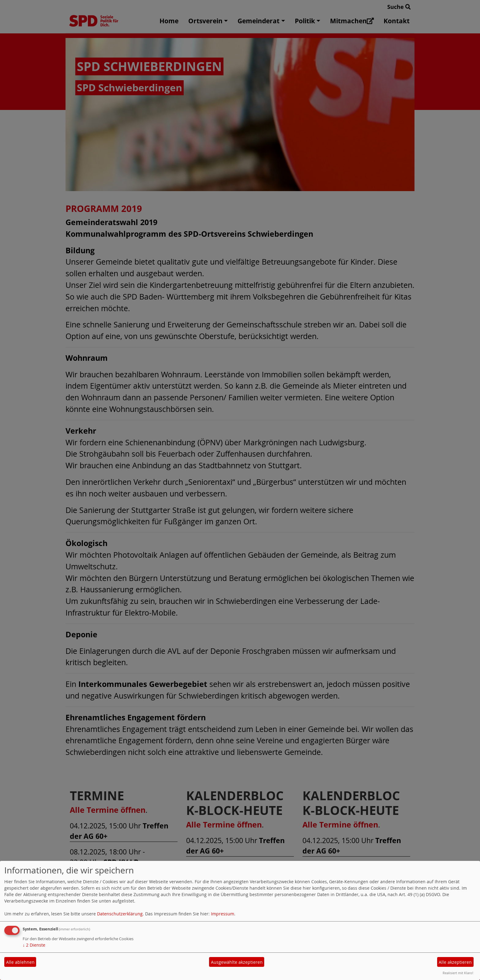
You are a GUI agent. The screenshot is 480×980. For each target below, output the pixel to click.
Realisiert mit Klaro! (458, 973)
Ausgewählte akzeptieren (237, 962)
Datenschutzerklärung (120, 914)
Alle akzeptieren (455, 962)
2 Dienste (34, 945)
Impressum (223, 914)
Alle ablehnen (20, 962)
